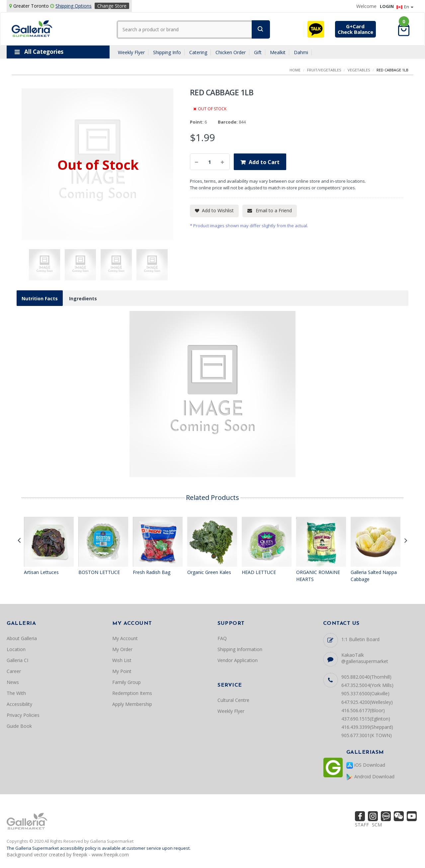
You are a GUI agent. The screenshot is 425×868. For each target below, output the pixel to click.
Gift (258, 52)
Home (295, 70)
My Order (122, 649)
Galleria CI (17, 660)
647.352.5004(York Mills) (367, 685)
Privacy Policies (23, 715)
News (13, 682)
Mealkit (278, 52)
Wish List (122, 660)
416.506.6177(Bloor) (363, 710)
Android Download (370, 777)
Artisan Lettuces (41, 572)
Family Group (127, 682)
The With (16, 693)
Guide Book (19, 726)
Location (16, 649)
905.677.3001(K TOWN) (367, 735)
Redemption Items (132, 693)
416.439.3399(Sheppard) (367, 727)
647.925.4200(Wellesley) (367, 702)
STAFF (362, 825)
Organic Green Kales (209, 572)
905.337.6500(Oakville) (365, 693)
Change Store (112, 6)
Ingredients (83, 298)
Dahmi (301, 52)
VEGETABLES (359, 70)
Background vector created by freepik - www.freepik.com (68, 855)
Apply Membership (132, 704)
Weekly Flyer (131, 52)
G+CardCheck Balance (355, 29)
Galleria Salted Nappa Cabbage (374, 576)
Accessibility (19, 704)
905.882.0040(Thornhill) (366, 677)
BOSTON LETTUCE (99, 572)
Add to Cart (264, 162)
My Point (122, 671)
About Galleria (22, 638)
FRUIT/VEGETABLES (324, 70)
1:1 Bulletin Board (360, 639)
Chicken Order (231, 52)
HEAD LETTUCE (259, 572)
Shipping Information (240, 649)
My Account (125, 638)
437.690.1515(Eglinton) (366, 719)
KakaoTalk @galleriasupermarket (365, 658)
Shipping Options (74, 6)
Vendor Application (238, 660)
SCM (377, 825)
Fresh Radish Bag (152, 572)
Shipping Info (167, 52)
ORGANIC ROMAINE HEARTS (318, 576)
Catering (198, 52)
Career (14, 671)
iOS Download (366, 765)
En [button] (405, 7)
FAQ (222, 638)
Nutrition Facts (40, 298)
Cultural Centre (233, 700)
